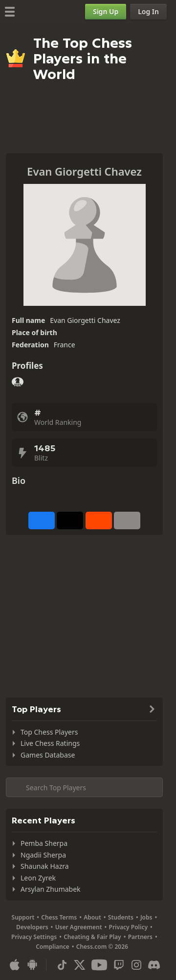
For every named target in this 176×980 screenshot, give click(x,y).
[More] (127, 520)
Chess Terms (59, 917)
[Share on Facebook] (42, 520)
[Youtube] (99, 965)
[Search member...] (84, 787)
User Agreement (79, 927)
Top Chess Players (49, 732)
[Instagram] (136, 965)
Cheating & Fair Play (92, 937)
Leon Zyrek (38, 878)
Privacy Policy (128, 927)
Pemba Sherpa (44, 843)
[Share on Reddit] (99, 520)
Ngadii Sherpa (43, 855)
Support (23, 917)
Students (121, 917)
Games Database (48, 755)
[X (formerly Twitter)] (80, 965)
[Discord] (154, 965)
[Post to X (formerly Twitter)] (70, 520)
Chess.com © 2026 (102, 947)
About (92, 917)
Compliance (53, 947)
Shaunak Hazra (45, 866)
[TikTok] (62, 965)
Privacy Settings (34, 937)
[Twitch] (119, 965)
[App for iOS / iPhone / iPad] (15, 965)
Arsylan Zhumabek (51, 889)
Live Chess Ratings (50, 743)
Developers (32, 927)
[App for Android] (32, 965)
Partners (140, 937)
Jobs (146, 917)
